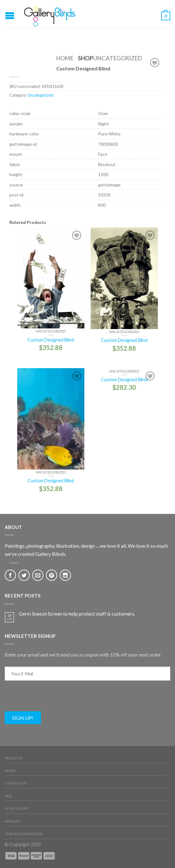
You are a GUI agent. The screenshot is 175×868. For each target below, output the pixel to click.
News (10, 771)
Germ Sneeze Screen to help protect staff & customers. (77, 614)
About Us (13, 758)
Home (65, 58)
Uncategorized (118, 58)
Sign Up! (23, 718)
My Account (17, 808)
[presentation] (52, 699)
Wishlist (13, 821)
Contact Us (16, 783)
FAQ (8, 796)
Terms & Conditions (24, 834)
